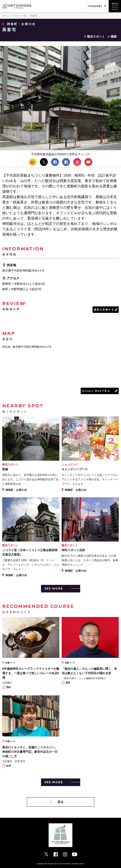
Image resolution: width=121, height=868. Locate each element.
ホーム (6, 16)
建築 (114, 37)
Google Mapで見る (96, 391)
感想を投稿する (104, 310)
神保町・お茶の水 (21, 24)
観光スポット (96, 37)
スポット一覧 (20, 16)
